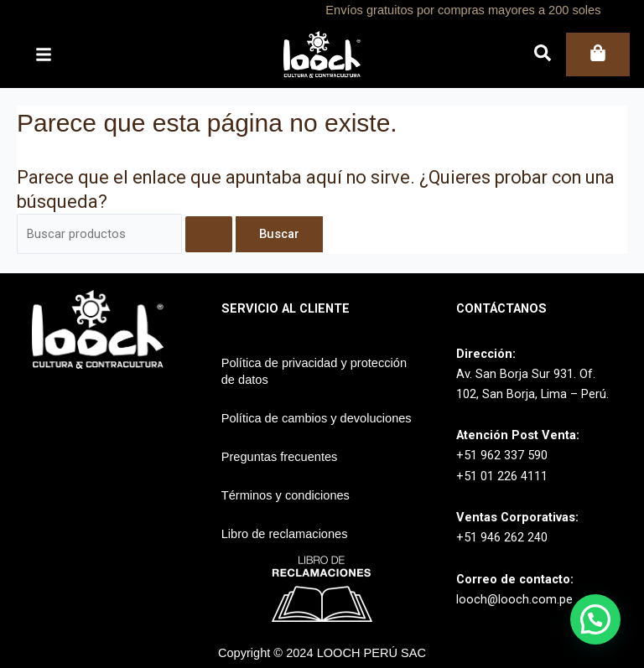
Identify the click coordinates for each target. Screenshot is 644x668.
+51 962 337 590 (502, 455)
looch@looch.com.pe (514, 599)
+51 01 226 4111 (502, 476)
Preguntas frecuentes (280, 457)
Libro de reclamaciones (285, 534)
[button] (595, 619)
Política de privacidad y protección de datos (314, 371)
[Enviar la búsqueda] (209, 234)
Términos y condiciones (286, 495)
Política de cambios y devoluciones (317, 418)
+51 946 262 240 (502, 537)
